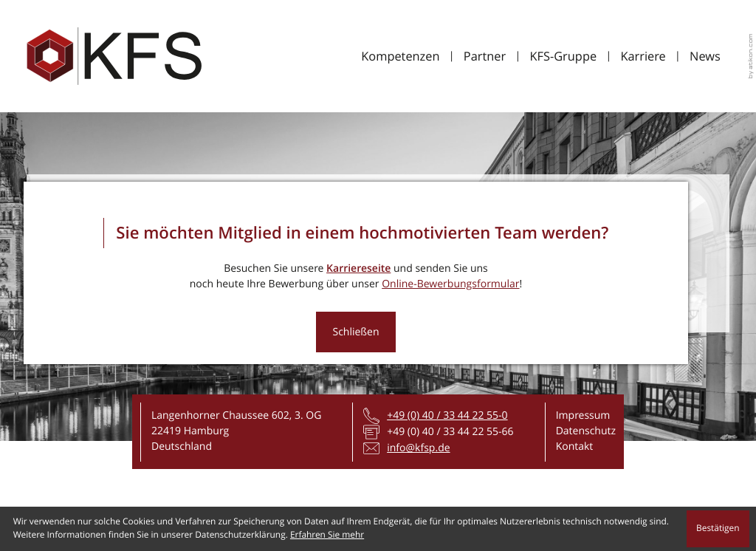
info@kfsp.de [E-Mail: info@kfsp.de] (418, 448)
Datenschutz (586, 431)
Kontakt (575, 446)
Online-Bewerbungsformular (450, 284)
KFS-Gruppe (563, 56)
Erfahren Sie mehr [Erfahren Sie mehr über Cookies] (327, 535)
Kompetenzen (400, 56)
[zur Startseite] (114, 56)
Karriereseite (358, 268)
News (705, 56)
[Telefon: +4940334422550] (447, 415)
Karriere (643, 56)
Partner (485, 56)
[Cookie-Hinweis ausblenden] (718, 529)
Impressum (583, 415)
